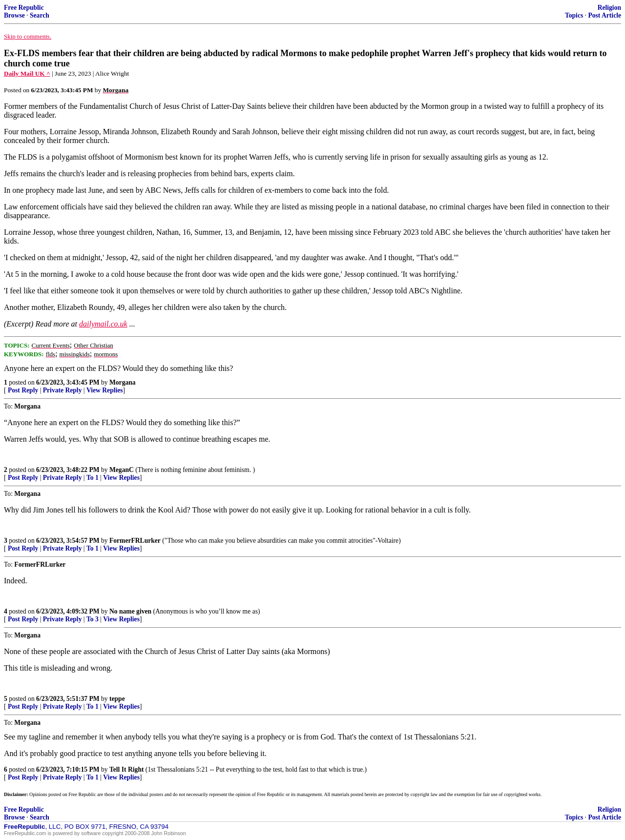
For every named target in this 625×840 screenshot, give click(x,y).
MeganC (122, 470)
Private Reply (62, 390)
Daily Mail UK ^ (27, 73)
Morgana (123, 382)
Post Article (604, 15)
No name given (131, 611)
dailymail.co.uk (103, 324)
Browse (14, 15)
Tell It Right (127, 769)
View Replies (105, 390)
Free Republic (24, 8)
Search (40, 15)
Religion (609, 8)
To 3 (93, 619)
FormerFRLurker (135, 541)
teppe (117, 699)
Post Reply (23, 390)
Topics (574, 15)
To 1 (93, 478)
